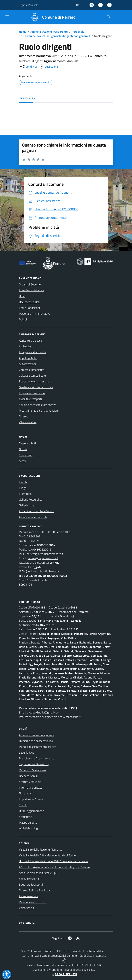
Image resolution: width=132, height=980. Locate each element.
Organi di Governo (30, 284)
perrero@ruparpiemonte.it (43, 558)
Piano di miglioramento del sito (38, 747)
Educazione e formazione (34, 381)
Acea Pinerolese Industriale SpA (38, 873)
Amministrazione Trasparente (49, 32)
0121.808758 (33, 541)
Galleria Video (27, 505)
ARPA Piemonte (29, 896)
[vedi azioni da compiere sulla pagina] (48, 67)
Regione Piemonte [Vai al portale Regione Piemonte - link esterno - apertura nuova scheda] (29, 5)
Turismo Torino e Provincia (34, 890)
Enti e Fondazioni (29, 308)
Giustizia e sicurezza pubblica (36, 387)
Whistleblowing (28, 828)
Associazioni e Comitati (33, 517)
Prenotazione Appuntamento (37, 758)
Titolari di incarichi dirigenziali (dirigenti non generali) (57, 36)
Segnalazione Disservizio (34, 764)
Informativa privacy (31, 787)
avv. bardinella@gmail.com (43, 712)
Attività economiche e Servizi (37, 511)
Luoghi (23, 488)
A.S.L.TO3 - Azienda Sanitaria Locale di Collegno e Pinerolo (54, 867)
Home (23, 32)
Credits (23, 805)
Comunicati (26, 455)
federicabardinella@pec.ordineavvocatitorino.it (53, 717)
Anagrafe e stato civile (33, 352)
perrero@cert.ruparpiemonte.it (45, 554)
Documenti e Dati (29, 302)
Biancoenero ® (42, 970)
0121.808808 (32, 536)
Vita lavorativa (28, 422)
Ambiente (25, 346)
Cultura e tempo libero (32, 376)
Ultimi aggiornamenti (32, 811)
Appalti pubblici (28, 358)
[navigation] (7, 17)
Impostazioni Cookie (31, 799)
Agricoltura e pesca (30, 341)
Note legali (26, 793)
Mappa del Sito (28, 822)
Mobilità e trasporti (30, 399)
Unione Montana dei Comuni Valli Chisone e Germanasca (53, 861)
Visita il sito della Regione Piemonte (41, 849)
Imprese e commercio (32, 393)
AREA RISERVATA (64, 974)
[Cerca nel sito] (109, 17)
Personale (78, 32)
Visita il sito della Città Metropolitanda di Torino (47, 855)
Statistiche (26, 817)
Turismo (24, 416)
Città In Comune (96, 956)
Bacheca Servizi (28, 776)
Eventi (23, 482)
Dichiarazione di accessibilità (36, 741)
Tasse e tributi (27, 443)
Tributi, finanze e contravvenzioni (39, 411)
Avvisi (23, 461)
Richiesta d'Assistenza (32, 770)
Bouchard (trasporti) (31, 884)
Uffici (22, 296)
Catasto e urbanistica (32, 370)
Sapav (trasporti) (29, 879)
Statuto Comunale (30, 782)
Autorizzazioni (27, 364)
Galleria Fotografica (31, 499)
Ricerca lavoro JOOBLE (33, 902)
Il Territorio (25, 494)
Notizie (23, 449)
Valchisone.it (27, 908)
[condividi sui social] (28, 67)
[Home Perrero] (51, 17)
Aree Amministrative (31, 290)
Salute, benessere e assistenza (38, 405)
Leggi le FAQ (27, 752)
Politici (23, 319)
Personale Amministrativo (35, 314)
